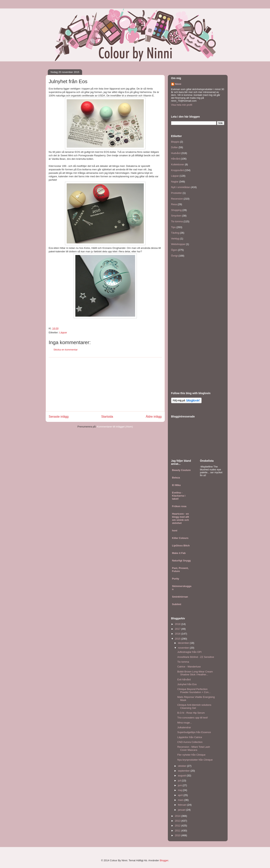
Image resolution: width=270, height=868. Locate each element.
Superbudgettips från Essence (194, 732)
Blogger (164, 860)
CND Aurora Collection (190, 742)
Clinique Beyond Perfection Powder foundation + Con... (194, 691)
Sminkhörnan (180, 597)
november (184, 648)
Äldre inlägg (154, 417)
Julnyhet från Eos (187, 684)
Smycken (176, 216)
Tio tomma (177, 221)
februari (183, 805)
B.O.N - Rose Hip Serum (191, 713)
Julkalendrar (184, 727)
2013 (178, 821)
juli (180, 781)
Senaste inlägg (59, 417)
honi (175, 531)
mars (181, 800)
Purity (176, 579)
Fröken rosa (179, 506)
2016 (178, 634)
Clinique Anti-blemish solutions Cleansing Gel (194, 706)
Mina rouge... (185, 723)
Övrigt (175, 256)
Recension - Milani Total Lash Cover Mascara (194, 748)
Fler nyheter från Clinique (191, 755)
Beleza (176, 478)
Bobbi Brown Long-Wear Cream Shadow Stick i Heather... (195, 673)
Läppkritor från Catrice (190, 737)
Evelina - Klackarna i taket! (179, 496)
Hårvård (176, 159)
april (181, 795)
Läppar (63, 332)
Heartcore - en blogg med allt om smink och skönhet (181, 518)
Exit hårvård (184, 679)
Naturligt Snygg (181, 561)
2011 (178, 831)
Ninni (178, 84)
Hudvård (176, 153)
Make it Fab (179, 553)
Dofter (175, 147)
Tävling (175, 233)
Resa (174, 204)
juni (180, 785)
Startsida (107, 417)
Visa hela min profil (182, 105)
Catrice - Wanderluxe (189, 667)
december (184, 643)
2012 (178, 826)
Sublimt (177, 604)
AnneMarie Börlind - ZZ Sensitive (196, 657)
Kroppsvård (177, 170)
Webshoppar (178, 244)
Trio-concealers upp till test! (193, 718)
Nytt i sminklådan (181, 187)
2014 (178, 816)
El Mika (176, 485)
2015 (178, 639)
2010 (178, 835)
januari (182, 810)
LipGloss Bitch (181, 546)
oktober (182, 766)
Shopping (176, 210)
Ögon (174, 250)
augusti (182, 776)
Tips (173, 227)
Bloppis (175, 142)
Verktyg (175, 239)
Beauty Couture (181, 470)
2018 (178, 624)
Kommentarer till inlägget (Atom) (115, 427)
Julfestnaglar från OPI (189, 652)
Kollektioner (178, 164)
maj (180, 790)
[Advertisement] (105, 384)
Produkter (177, 193)
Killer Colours (180, 538)
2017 (178, 629)
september (184, 771)
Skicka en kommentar (66, 350)
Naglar (175, 182)
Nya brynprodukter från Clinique (195, 760)
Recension (177, 199)
